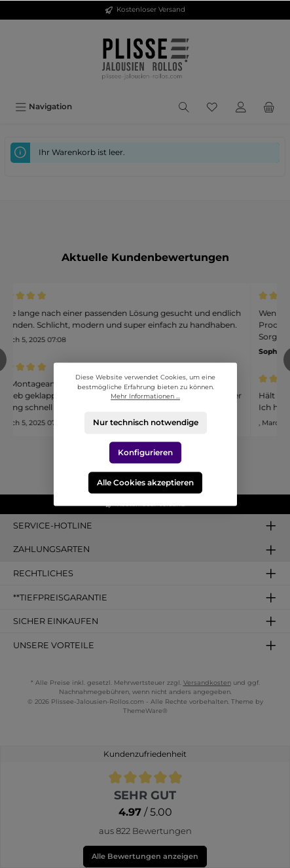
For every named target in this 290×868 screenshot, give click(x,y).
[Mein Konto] (241, 106)
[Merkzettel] (212, 106)
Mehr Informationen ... (145, 396)
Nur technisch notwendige (145, 422)
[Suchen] (184, 106)
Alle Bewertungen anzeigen (145, 856)
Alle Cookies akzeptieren (145, 482)
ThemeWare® (145, 711)
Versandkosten (207, 683)
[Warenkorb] (269, 106)
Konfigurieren (145, 452)
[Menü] (44, 106)
